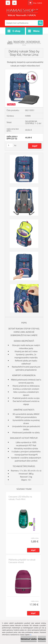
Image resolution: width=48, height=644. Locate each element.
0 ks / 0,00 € (38, 3)
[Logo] (22, 13)
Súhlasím (42, 639)
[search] (40, 23)
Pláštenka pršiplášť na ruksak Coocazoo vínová (22, 561)
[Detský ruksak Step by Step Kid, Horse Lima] (24, 70)
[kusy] (10, 145)
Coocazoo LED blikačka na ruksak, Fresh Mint (20, 498)
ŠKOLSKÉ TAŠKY (19, 42)
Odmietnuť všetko (29, 639)
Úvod (10, 42)
